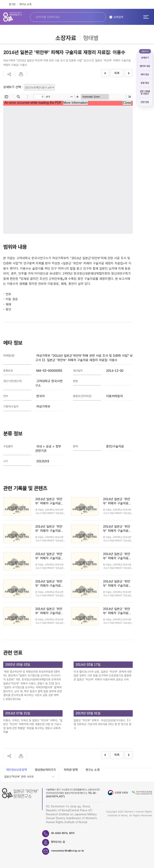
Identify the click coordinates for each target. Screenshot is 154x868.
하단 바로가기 (0, 0)
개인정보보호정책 (16, 770)
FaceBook (140, 4)
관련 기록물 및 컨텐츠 (145, 93)
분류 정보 (145, 83)
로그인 (12, 4)
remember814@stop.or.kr (68, 851)
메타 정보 (145, 75)
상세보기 (145, 58)
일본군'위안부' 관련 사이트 (19, 777)
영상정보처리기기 (45, 770)
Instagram (148, 4)
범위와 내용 (145, 66)
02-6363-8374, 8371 (63, 833)
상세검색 (118, 17)
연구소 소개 (25, 4)
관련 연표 (145, 102)
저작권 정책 (71, 770)
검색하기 (98, 17)
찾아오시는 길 (58, 842)
